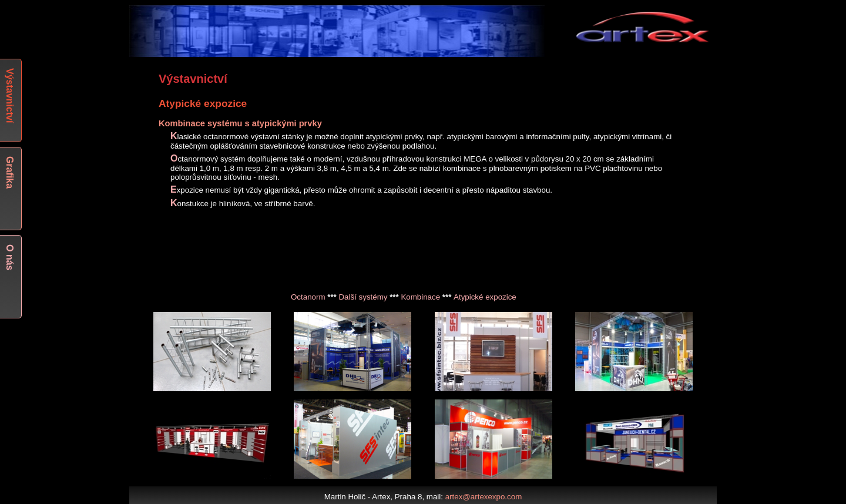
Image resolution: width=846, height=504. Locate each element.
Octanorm (308, 297)
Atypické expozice (485, 297)
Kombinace (420, 297)
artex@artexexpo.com (484, 497)
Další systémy (363, 297)
